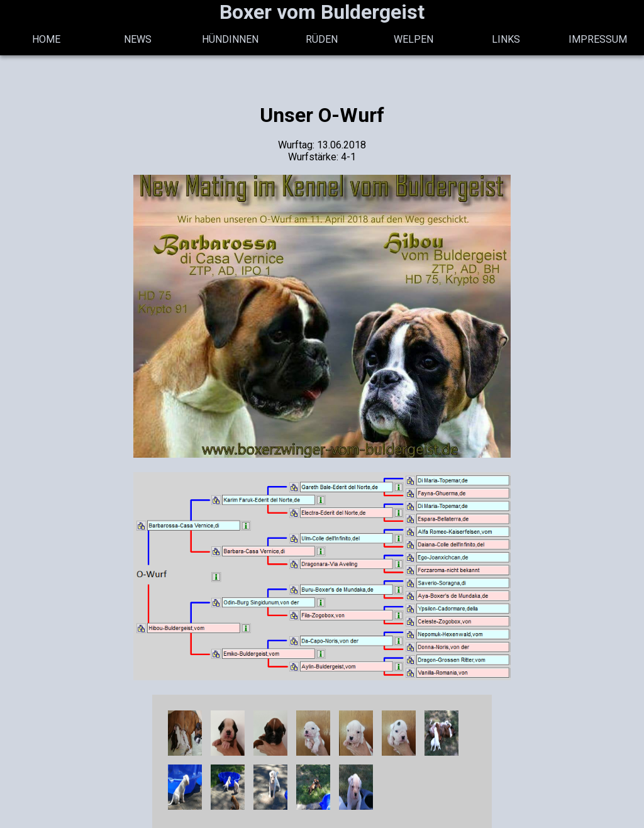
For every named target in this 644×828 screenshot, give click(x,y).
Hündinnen (230, 39)
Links (506, 39)
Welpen (414, 39)
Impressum (598, 39)
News (138, 39)
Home (46, 39)
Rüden (322, 39)
